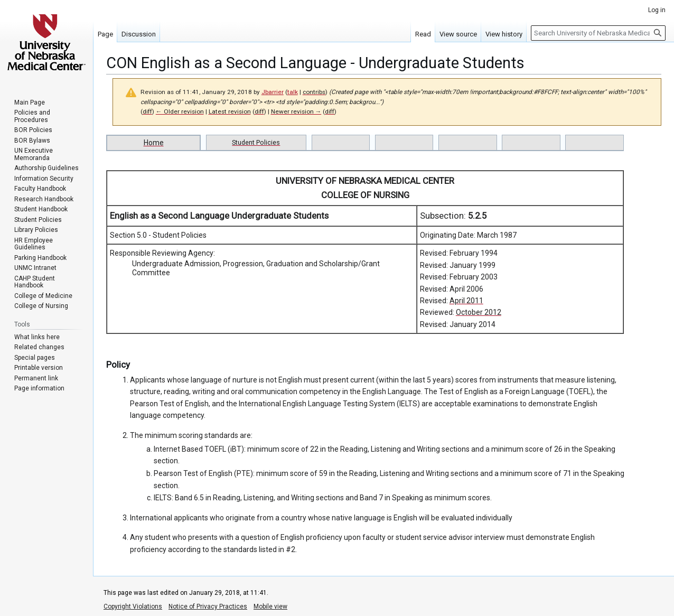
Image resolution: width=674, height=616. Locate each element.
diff (147, 111)
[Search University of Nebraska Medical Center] (598, 33)
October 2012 (479, 312)
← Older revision (180, 111)
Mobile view (270, 606)
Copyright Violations (133, 606)
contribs (314, 92)
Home (154, 143)
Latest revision (230, 111)
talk (293, 92)
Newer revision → (296, 111)
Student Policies (256, 142)
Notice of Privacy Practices (208, 606)
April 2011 (466, 301)
